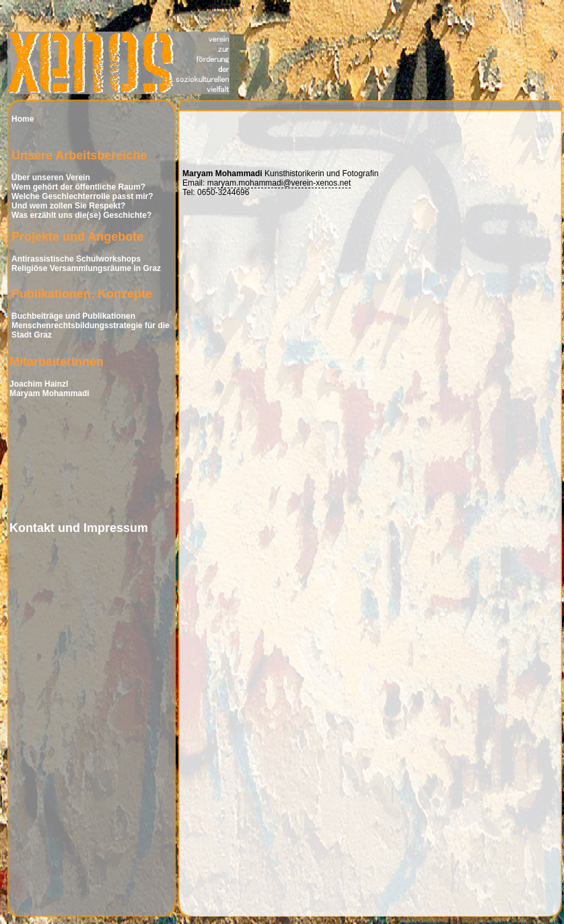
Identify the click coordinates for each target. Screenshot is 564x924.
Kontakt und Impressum (79, 528)
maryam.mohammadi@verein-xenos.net (279, 183)
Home (23, 119)
